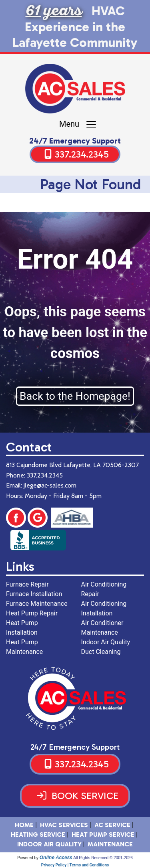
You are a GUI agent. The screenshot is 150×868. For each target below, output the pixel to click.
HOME (24, 825)
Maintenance (110, 844)
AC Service (112, 825)
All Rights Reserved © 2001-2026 (103, 858)
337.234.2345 (82, 154)
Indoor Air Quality (49, 844)
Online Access (56, 858)
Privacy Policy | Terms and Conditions (75, 865)
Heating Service (38, 835)
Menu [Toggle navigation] (78, 125)
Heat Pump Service (103, 835)
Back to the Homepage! (75, 396)
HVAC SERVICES (64, 825)
